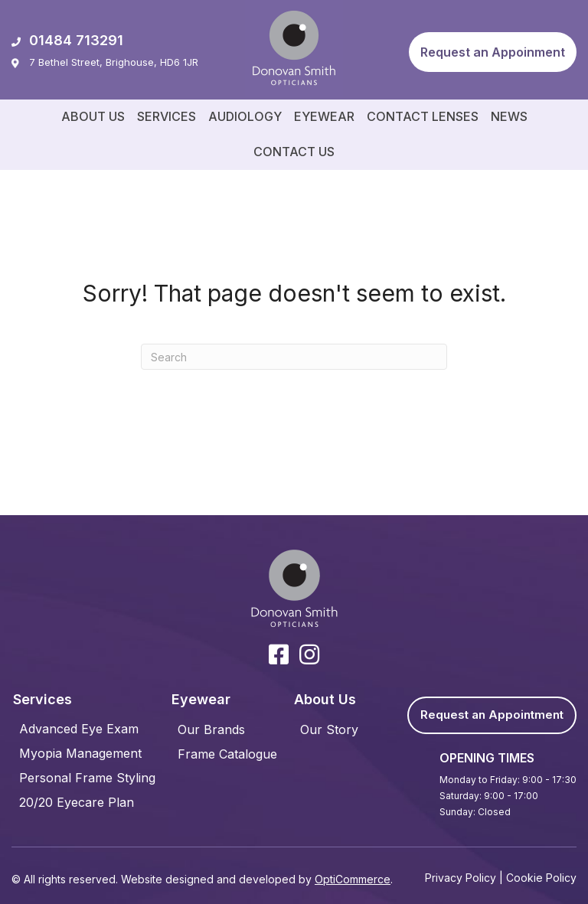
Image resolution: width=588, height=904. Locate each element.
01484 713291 (67, 40)
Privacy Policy (461, 878)
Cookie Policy (541, 878)
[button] (493, 52)
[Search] (294, 357)
